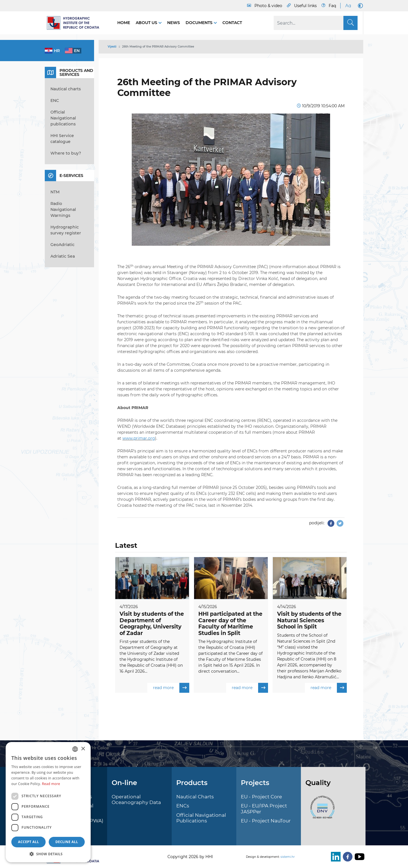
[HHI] (75, 23)
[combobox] (75, 749)
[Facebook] (347, 857)
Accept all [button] (29, 842)
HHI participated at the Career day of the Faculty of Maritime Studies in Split (230, 624)
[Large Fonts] (348, 6)
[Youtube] (358, 857)
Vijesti (112, 47)
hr (57, 51)
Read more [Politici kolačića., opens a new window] (51, 784)
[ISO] (321, 810)
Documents (200, 23)
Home (124, 23)
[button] (48, 854)
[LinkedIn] (335, 857)
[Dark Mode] (359, 6)
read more (171, 688)
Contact (232, 23)
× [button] (83, 749)
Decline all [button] (67, 842)
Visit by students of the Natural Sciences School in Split (309, 620)
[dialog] (48, 802)
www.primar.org (139, 438)
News (174, 23)
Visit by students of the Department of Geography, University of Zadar (152, 624)
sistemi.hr (288, 857)
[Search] (316, 23)
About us (147, 23)
